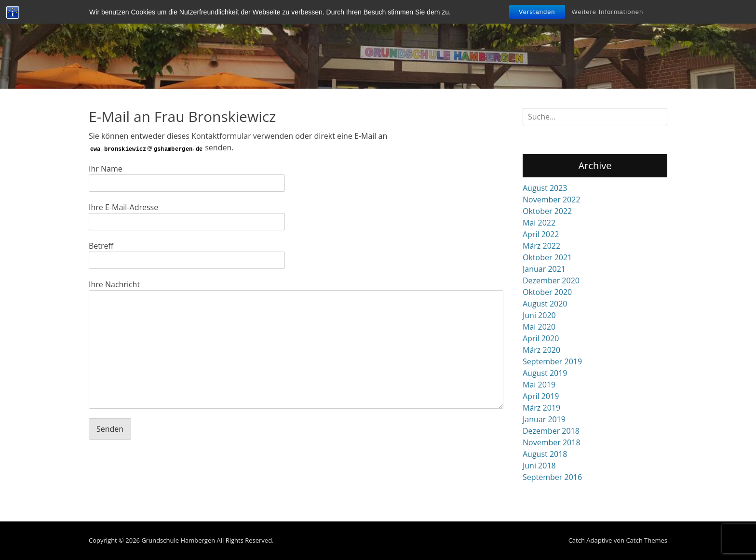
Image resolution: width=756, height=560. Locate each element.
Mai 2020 (539, 327)
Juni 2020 (539, 315)
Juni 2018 (539, 466)
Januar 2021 (544, 269)
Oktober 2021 (547, 257)
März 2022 (541, 246)
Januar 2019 (544, 419)
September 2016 (552, 477)
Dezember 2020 (551, 280)
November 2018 (552, 442)
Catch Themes (647, 540)
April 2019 (541, 396)
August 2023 (545, 188)
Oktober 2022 (547, 211)
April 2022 (541, 234)
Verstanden (537, 12)
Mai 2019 (539, 385)
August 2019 (545, 373)
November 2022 (552, 200)
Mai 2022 (539, 223)
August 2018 (545, 454)
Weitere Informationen (608, 12)
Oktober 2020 (547, 292)
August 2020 (545, 304)
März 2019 (541, 408)
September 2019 (552, 361)
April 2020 (541, 338)
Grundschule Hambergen (178, 540)
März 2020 (541, 350)
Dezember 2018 (551, 431)
